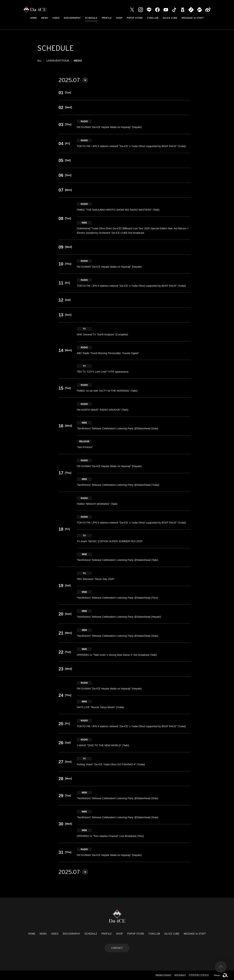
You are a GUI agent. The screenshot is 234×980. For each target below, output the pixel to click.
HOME (34, 18)
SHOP (119, 18)
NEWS (45, 18)
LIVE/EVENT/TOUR (58, 61)
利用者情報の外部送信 (199, 975)
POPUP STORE (135, 18)
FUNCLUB (153, 18)
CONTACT (117, 948)
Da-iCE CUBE (170, 18)
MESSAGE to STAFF (193, 18)
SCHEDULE (91, 18)
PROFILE (107, 18)
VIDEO (56, 18)
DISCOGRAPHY (72, 18)
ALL (40, 61)
